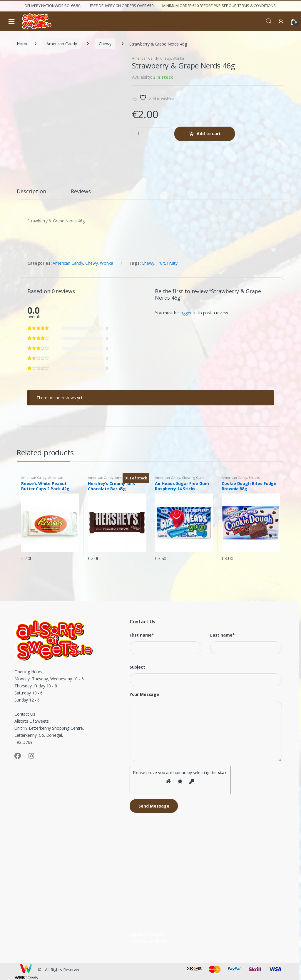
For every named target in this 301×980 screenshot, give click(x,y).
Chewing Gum (193, 478)
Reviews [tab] (81, 192)
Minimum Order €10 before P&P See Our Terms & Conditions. (219, 6)
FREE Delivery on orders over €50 (122, 6)
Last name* (223, 635)
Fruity (172, 263)
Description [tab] (31, 192)
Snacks (254, 478)
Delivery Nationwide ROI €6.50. (53, 6)
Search (269, 21)
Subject (137, 667)
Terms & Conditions (148, 941)
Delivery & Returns (147, 934)
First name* (142, 635)
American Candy (62, 44)
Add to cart (209, 134)
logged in (188, 313)
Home (22, 44)
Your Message (144, 694)
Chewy (105, 44)
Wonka (178, 58)
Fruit (160, 263)
